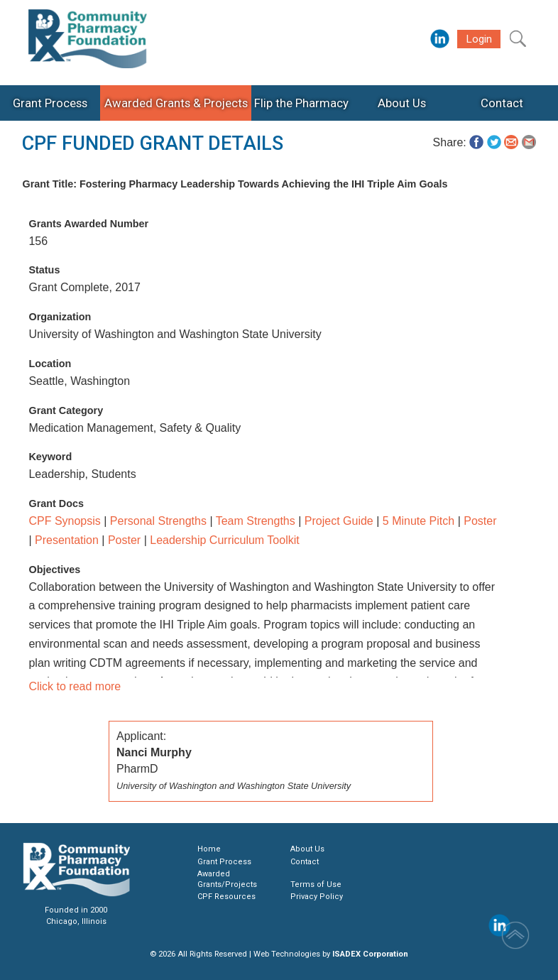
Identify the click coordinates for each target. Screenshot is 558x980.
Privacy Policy (317, 897)
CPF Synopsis (64, 521)
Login (479, 39)
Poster (480, 521)
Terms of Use (316, 884)
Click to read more (75, 686)
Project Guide (339, 521)
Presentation (67, 540)
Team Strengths (256, 521)
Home (209, 849)
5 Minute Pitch (418, 521)
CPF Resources (226, 897)
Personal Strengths (158, 521)
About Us (307, 849)
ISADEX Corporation (370, 954)
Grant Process (224, 862)
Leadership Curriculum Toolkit (224, 540)
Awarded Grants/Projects (227, 879)
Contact (305, 862)
